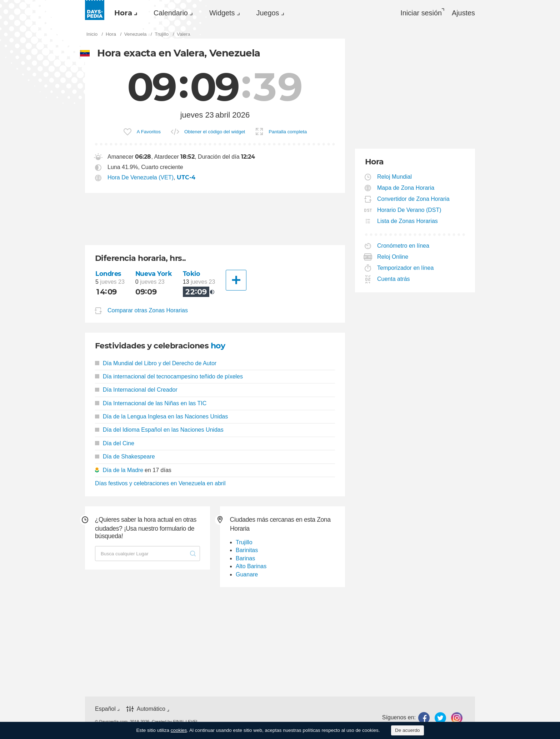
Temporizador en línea (406, 268)
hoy (218, 346)
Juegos (268, 13)
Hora (123, 13)
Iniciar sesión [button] (421, 13)
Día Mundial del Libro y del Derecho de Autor (156, 363)
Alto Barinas (251, 566)
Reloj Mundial (395, 177)
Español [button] (105, 709)
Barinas (245, 558)
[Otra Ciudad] (236, 280)
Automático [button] (151, 709)
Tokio (192, 274)
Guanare (247, 574)
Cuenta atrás (394, 279)
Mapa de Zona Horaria (406, 188)
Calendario (171, 13)
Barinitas (247, 550)
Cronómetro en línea (403, 246)
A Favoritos (149, 132)
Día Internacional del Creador (136, 390)
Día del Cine (115, 443)
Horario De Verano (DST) (409, 210)
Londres (108, 274)
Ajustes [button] (463, 13)
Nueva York (154, 274)
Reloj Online (393, 257)
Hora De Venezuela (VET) (141, 177)
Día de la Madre (123, 470)
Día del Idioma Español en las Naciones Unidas (159, 430)
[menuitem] (124, 13)
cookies (179, 730)
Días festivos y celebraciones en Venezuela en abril (160, 483)
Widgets (222, 13)
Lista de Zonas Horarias (408, 221)
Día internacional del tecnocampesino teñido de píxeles (169, 376)
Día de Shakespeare (125, 457)
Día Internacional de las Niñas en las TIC (151, 403)
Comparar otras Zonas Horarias (148, 310)
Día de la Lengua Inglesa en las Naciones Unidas (161, 416)
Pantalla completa (288, 132)
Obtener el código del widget (215, 132)
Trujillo (244, 542)
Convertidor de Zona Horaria (414, 199)
